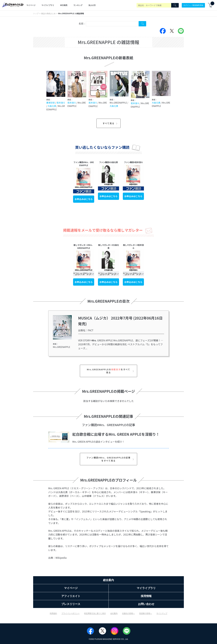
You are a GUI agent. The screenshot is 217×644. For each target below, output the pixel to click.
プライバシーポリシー (71, 613)
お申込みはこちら (84, 199)
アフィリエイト (71, 596)
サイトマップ (162, 613)
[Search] (175, 5)
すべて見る (110, 123)
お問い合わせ (146, 604)
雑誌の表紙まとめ (48, 14)
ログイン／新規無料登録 (193, 5)
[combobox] (112, 24)
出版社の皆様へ (128, 613)
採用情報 (146, 596)
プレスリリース (71, 604)
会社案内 (114, 613)
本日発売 (64, 5)
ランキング (78, 5)
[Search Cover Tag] (142, 24)
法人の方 (92, 5)
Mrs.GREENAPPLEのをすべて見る (111, 371)
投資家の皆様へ (146, 613)
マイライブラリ (48, 5)
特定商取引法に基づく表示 (95, 613)
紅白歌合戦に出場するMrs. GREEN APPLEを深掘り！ (116, 434)
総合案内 (108, 580)
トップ (36, 14)
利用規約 (53, 613)
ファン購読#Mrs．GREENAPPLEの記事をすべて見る (111, 459)
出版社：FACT (86, 330)
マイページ (31, 5)
